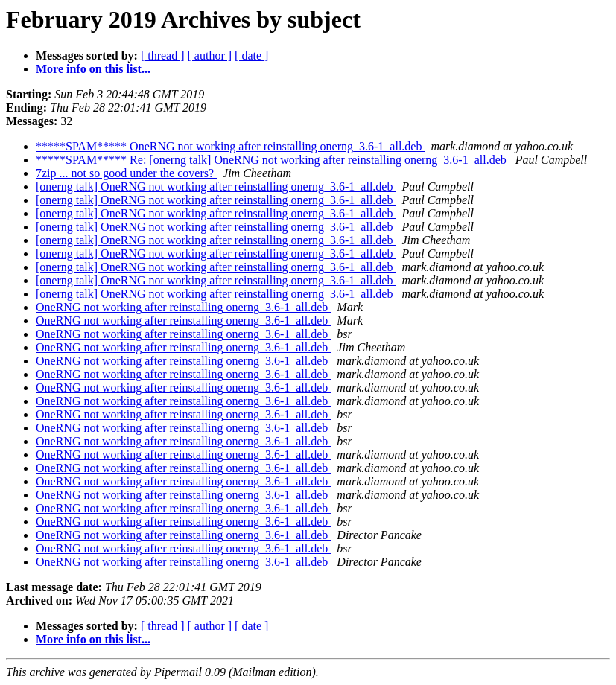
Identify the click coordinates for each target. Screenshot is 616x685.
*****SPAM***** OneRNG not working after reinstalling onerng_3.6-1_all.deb (230, 146)
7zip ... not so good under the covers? (126, 173)
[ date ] (251, 55)
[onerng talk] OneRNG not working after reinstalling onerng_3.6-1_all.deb (216, 187)
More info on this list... (93, 69)
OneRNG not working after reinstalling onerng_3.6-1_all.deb (183, 307)
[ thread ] (163, 55)
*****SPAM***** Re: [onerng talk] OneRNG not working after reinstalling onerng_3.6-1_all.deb (273, 160)
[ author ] (210, 55)
